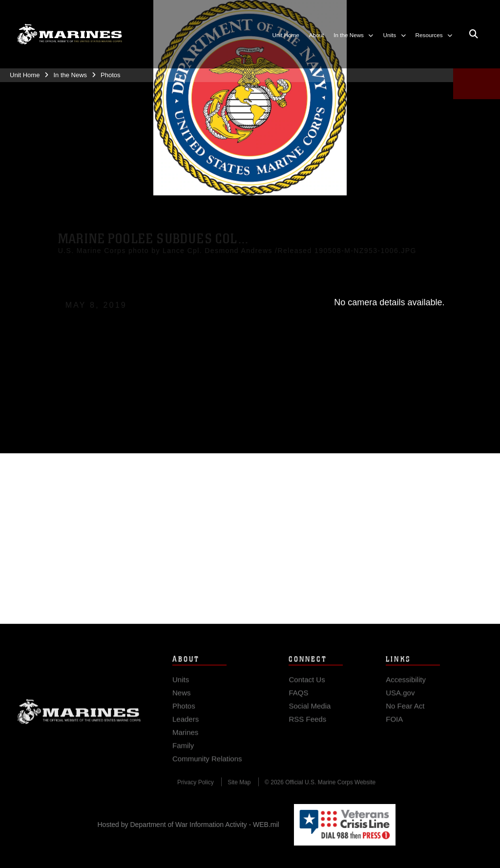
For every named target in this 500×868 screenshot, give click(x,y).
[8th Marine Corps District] (70, 34)
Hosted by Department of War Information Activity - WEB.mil (188, 825)
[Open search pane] (474, 35)
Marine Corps (79, 719)
